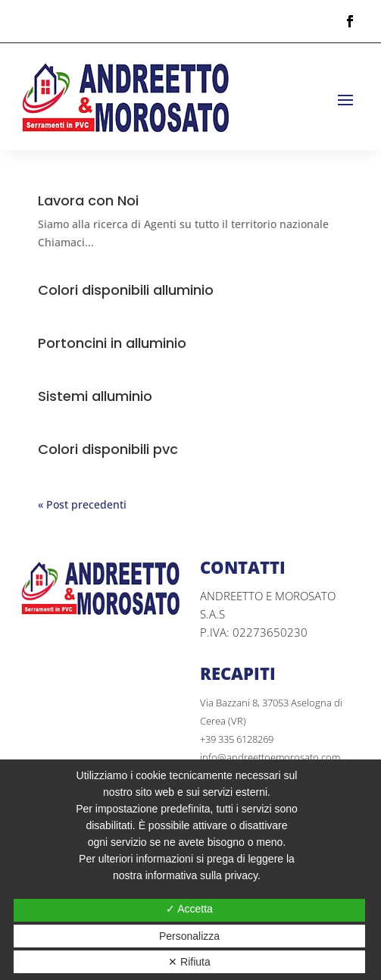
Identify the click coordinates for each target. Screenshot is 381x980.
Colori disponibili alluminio (126, 290)
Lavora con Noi (88, 200)
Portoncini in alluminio (112, 343)
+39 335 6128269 (237, 739)
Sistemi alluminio (95, 396)
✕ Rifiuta (189, 962)
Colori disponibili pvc (108, 449)
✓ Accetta (189, 909)
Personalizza (189, 936)
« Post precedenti (82, 504)
